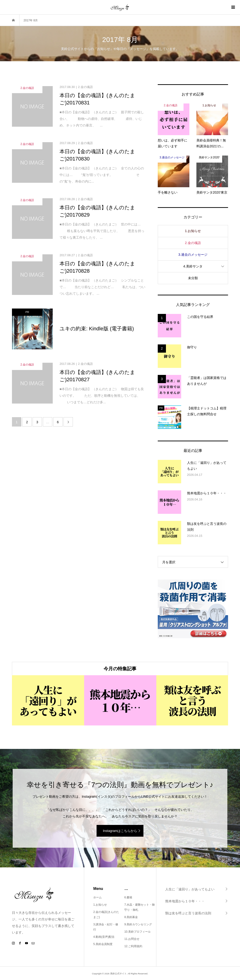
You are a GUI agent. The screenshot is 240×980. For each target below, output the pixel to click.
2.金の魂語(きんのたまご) (106, 915)
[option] (48, 700)
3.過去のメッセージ (193, 255)
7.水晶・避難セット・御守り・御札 (139, 907)
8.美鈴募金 (131, 917)
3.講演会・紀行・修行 (106, 927)
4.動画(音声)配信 (104, 937)
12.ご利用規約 (133, 946)
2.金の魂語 (193, 243)
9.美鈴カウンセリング (138, 924)
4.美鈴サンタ (193, 266)
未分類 (193, 278)
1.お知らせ (193, 231)
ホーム (97, 897)
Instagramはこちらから (120, 831)
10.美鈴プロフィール (137, 932)
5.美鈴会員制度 (103, 944)
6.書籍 (128, 897)
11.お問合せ (132, 939)
